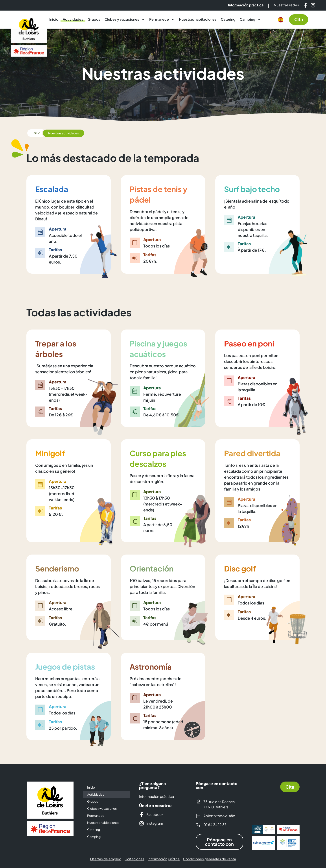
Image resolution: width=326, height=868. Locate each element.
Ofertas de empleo (104, 859)
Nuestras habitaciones (198, 19)
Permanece (162, 19)
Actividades (73, 19)
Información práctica (157, 796)
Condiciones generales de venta (211, 859)
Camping (250, 19)
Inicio (54, 19)
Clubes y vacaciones (125, 19)
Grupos (94, 19)
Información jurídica (164, 859)
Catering (228, 19)
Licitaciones (134, 859)
